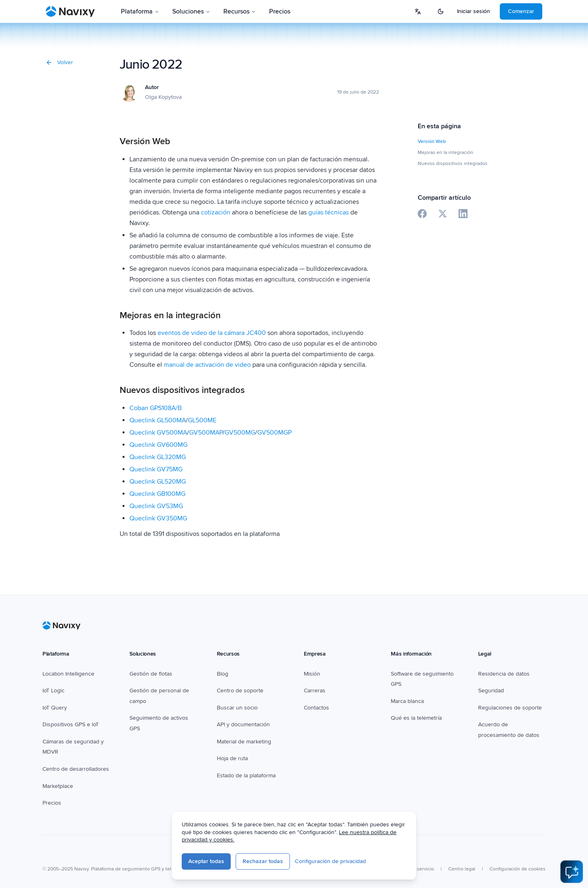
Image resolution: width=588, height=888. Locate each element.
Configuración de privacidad (330, 861)
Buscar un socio (237, 708)
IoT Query (55, 708)
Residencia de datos (504, 674)
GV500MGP (274, 433)
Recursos (240, 11)
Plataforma (140, 11)
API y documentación (243, 724)
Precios (280, 11)
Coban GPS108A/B (156, 408)
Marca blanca (407, 701)
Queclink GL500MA (158, 420)
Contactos (316, 708)
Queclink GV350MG (158, 518)
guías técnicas (329, 212)
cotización (216, 212)
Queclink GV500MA (158, 433)
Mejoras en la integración (445, 153)
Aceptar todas (206, 861)
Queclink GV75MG (156, 469)
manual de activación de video (207, 365)
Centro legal (462, 869)
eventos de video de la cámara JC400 (213, 333)
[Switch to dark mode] (441, 11)
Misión (312, 674)
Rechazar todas (263, 861)
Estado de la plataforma (246, 775)
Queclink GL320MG (158, 457)
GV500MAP (206, 433)
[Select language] (418, 11)
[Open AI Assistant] (572, 872)
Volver (59, 62)
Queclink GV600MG (158, 445)
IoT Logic (53, 691)
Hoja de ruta (232, 758)
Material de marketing (244, 742)
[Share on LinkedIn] (463, 214)
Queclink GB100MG (157, 494)
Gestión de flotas (151, 674)
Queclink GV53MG (156, 506)
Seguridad (491, 691)
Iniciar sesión (473, 11)
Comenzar (521, 11)
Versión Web (432, 142)
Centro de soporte (240, 691)
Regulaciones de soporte (510, 708)
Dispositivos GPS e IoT (71, 724)
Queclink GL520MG (158, 482)
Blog (223, 674)
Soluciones (191, 11)
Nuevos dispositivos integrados (453, 164)
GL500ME (202, 420)
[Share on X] (443, 214)
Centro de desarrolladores (76, 769)
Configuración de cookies (518, 869)
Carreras (315, 691)
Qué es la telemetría (416, 718)
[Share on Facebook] (422, 214)
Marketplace (58, 786)
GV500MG (240, 433)
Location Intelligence (68, 674)
